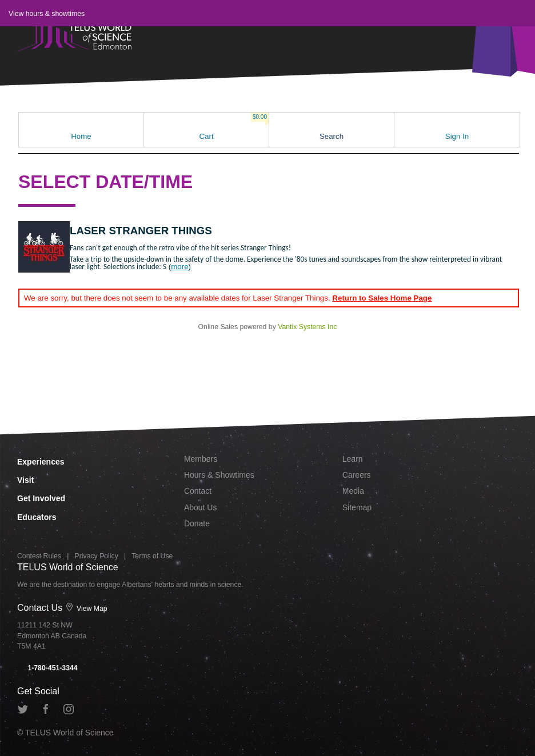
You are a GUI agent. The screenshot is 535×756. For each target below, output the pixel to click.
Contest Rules (39, 556)
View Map (86, 609)
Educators (37, 517)
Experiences (41, 462)
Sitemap (357, 507)
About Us (201, 507)
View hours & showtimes (47, 14)
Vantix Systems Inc (307, 327)
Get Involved (41, 498)
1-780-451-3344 (47, 668)
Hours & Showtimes (219, 475)
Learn (353, 459)
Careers (357, 475)
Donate (197, 523)
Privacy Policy (97, 556)
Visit (25, 480)
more (179, 267)
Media (353, 491)
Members (201, 459)
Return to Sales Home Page (382, 298)
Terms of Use (152, 556)
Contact (198, 491)
